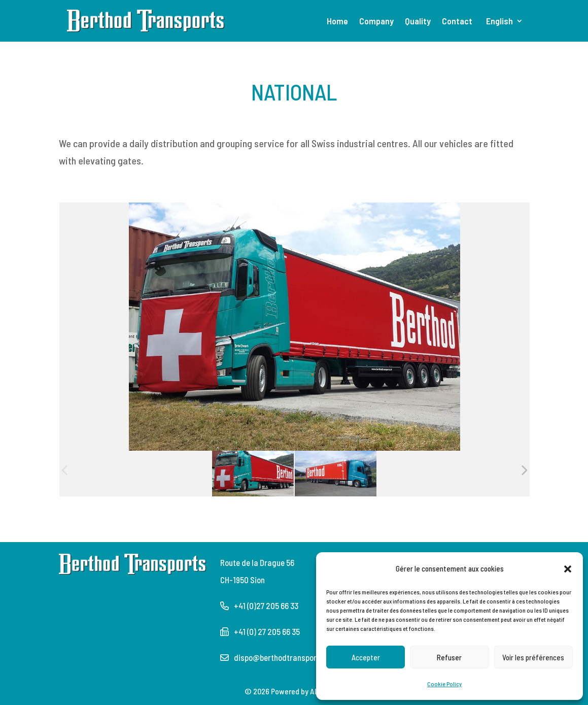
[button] (568, 568)
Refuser (449, 657)
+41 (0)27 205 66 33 (266, 606)
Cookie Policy (444, 684)
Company (376, 22)
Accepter (366, 657)
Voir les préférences (533, 657)
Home (337, 22)
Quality (418, 22)
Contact (457, 22)
